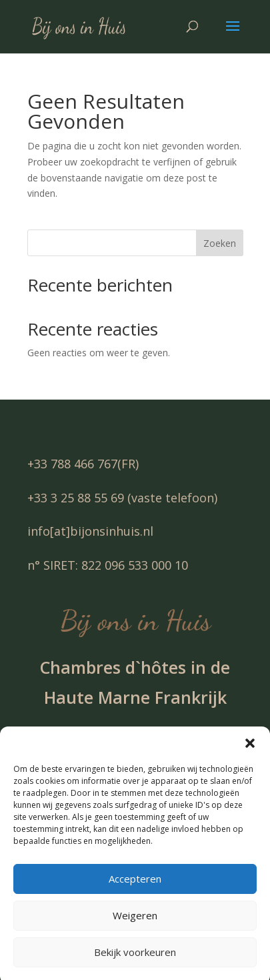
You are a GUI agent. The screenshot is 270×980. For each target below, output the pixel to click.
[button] (250, 751)
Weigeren (135, 923)
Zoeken (220, 243)
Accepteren (135, 887)
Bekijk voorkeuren (135, 960)
